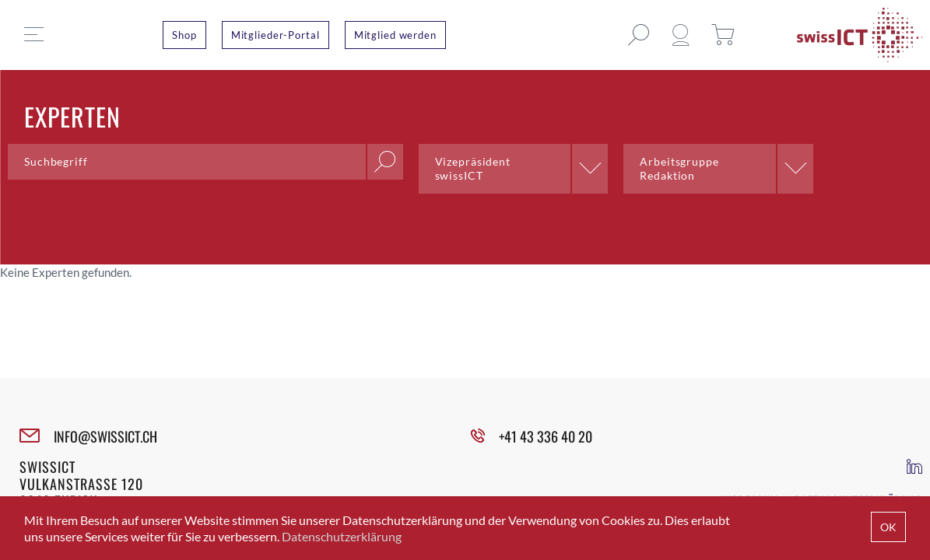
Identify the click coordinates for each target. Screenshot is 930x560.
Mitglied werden (395, 35)
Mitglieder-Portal (275, 35)
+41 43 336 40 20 (546, 436)
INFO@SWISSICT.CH (105, 436)
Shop (184, 35)
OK (888, 527)
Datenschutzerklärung (342, 536)
